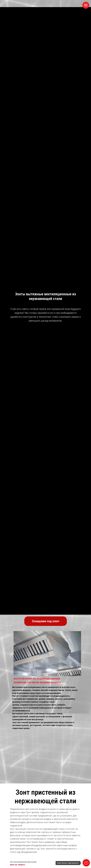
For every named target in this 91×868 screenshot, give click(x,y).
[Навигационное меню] (86, 5)
